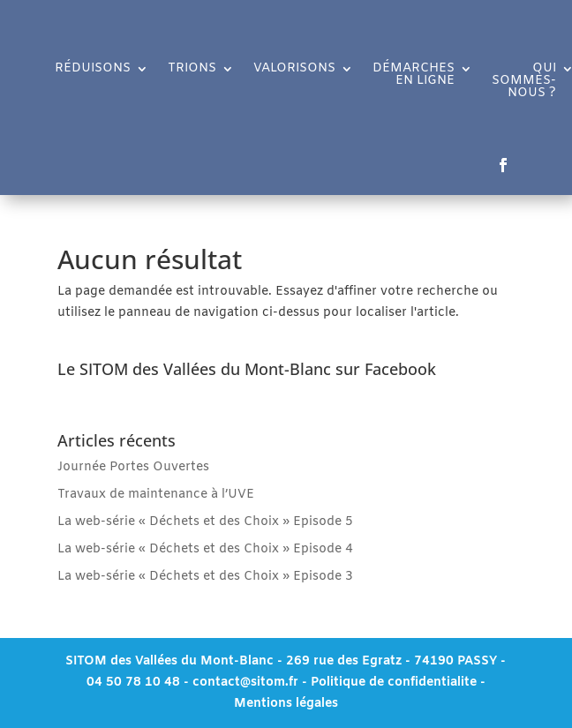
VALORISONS (294, 70)
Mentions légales (286, 704)
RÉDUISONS (93, 70)
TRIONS (192, 70)
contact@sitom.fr (247, 683)
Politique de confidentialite (394, 683)
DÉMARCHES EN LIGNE (414, 76)
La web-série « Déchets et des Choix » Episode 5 (205, 522)
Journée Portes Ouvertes (133, 467)
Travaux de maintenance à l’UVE (156, 495)
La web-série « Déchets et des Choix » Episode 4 (205, 549)
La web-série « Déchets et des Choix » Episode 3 (205, 577)
